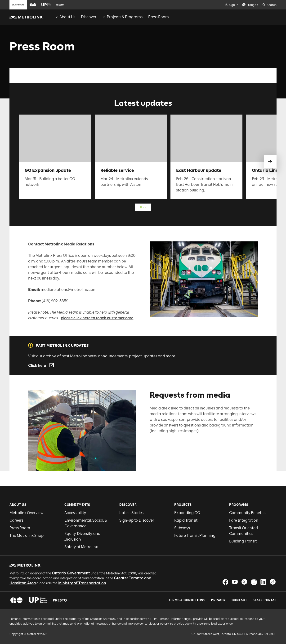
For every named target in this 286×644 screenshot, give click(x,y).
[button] (33, 5)
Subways (182, 528)
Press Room (20, 528)
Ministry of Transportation (82, 583)
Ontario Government (71, 573)
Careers (16, 520)
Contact (239, 600)
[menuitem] (65, 17)
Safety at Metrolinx (81, 547)
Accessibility (75, 513)
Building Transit (243, 541)
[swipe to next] (270, 162)
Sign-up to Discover (137, 520)
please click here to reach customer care (97, 318)
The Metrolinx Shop (27, 535)
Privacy (218, 600)
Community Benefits (247, 513)
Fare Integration (244, 520)
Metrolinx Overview (26, 513)
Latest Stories (131, 513)
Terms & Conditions (187, 600)
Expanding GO (187, 513)
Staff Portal (265, 600)
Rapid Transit (186, 520)
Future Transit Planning (195, 535)
